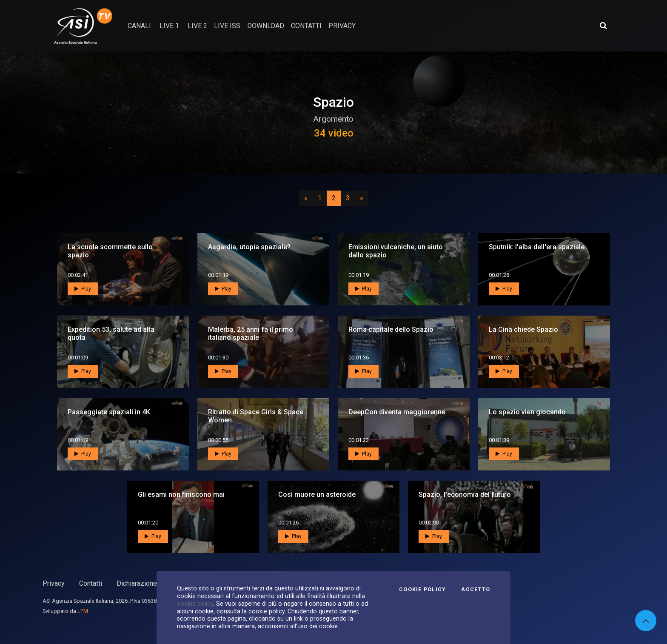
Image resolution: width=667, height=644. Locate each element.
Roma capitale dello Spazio (391, 329)
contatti (306, 26)
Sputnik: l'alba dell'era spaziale (537, 247)
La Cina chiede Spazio (523, 329)
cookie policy (195, 604)
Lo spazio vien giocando (527, 412)
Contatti (91, 583)
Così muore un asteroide (317, 494)
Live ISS (227, 26)
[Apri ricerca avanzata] (603, 26)
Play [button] (83, 289)
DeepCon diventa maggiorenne (397, 412)
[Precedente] (306, 198)
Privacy (54, 583)
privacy (342, 26)
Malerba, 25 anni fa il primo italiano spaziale (251, 333)
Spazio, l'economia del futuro (465, 494)
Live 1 (169, 26)
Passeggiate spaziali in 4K (109, 412)
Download (266, 26)
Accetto (476, 590)
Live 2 (197, 26)
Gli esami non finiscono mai (181, 494)
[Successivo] (362, 198)
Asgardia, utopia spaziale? (249, 247)
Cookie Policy (422, 590)
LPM (83, 611)
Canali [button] (139, 26)
